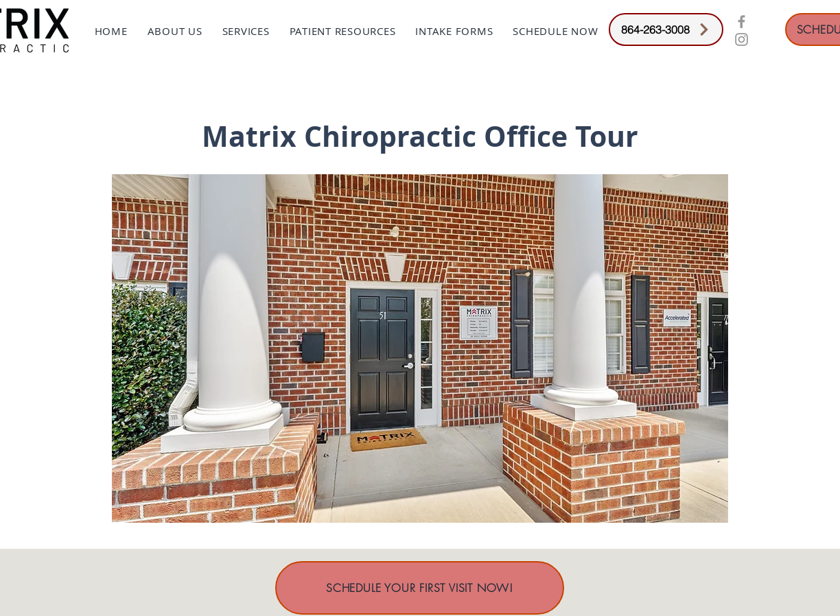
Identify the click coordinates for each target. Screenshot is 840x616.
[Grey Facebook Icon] (742, 22)
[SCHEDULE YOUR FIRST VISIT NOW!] (420, 588)
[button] (175, 31)
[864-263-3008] (666, 29)
